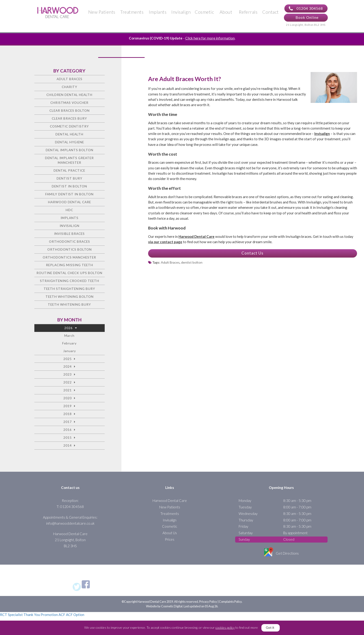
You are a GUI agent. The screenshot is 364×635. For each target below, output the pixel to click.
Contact (271, 12)
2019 (68, 406)
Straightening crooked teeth (70, 281)
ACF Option (75, 615)
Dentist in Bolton (69, 186)
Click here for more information (210, 38)
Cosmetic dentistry (69, 126)
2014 (68, 445)
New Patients (102, 12)
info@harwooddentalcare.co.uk (70, 523)
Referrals (248, 12)
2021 (68, 390)
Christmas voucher (69, 103)
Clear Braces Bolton (70, 110)
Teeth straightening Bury (69, 289)
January (70, 351)
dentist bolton (192, 262)
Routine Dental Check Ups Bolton (69, 273)
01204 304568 (306, 9)
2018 (68, 414)
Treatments (132, 12)
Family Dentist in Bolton (69, 194)
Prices (170, 539)
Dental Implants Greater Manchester (69, 160)
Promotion (49, 615)
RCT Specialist (11, 615)
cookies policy (225, 627)
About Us (170, 533)
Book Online (307, 17)
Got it (270, 627)
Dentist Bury (70, 178)
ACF (62, 615)
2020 (68, 398)
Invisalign (181, 12)
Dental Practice (69, 170)
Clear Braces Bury (69, 118)
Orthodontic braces (70, 241)
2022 (68, 382)
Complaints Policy (230, 602)
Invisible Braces (69, 234)
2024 (68, 366)
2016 (68, 430)
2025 (68, 359)
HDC (69, 210)
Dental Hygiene (70, 142)
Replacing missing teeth (70, 265)
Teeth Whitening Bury (69, 304)
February (69, 343)
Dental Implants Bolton (70, 150)
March (69, 336)
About (226, 12)
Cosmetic (204, 12)
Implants (158, 12)
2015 (68, 437)
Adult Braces (170, 262)
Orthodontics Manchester (69, 257)
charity (70, 87)
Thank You (32, 615)
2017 (68, 422)
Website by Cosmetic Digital (164, 606)
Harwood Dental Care (70, 202)
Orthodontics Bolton (70, 249)
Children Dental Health (69, 95)
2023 (68, 374)
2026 (68, 328)
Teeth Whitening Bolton (70, 296)
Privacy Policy (208, 602)
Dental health (69, 134)
